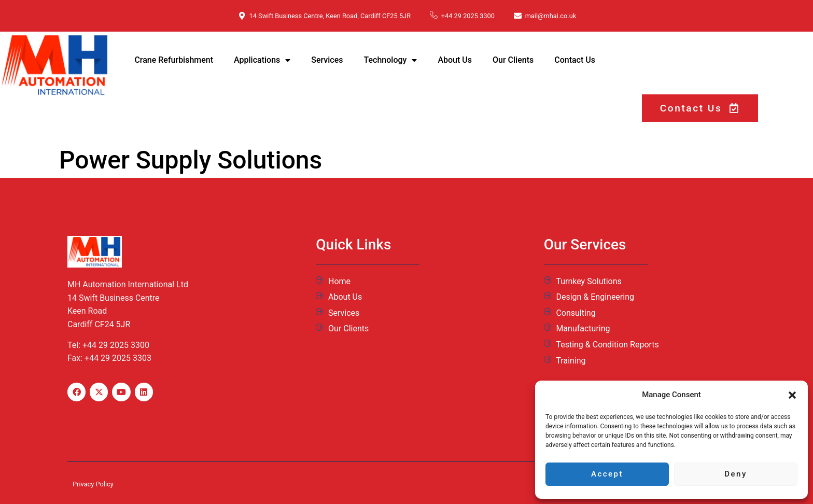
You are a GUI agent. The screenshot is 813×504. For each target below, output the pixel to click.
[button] (792, 395)
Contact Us (575, 60)
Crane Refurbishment (174, 60)
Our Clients (513, 60)
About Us (455, 60)
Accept (607, 474)
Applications (262, 60)
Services (327, 60)
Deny (736, 474)
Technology (391, 60)
